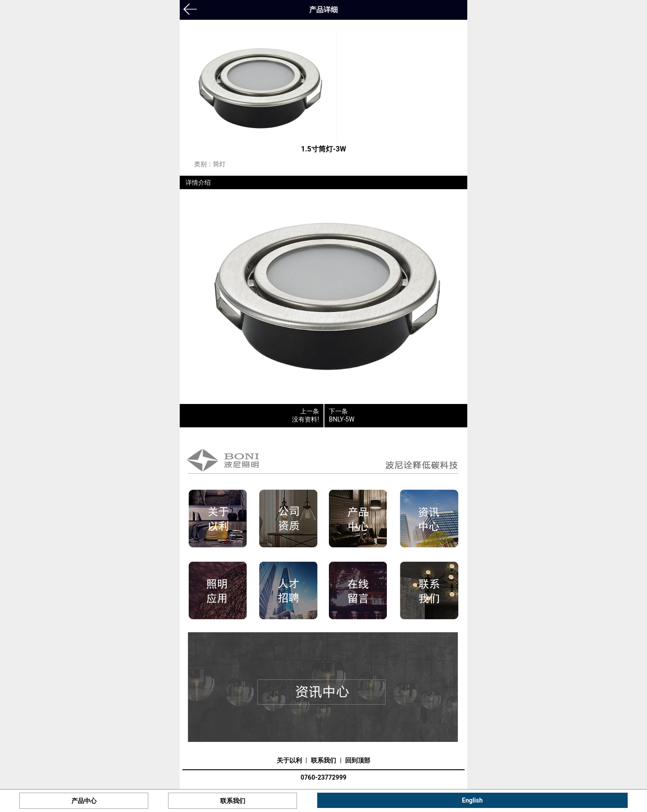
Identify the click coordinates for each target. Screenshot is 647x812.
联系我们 (323, 760)
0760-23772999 (323, 777)
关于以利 (289, 760)
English (472, 800)
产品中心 (84, 801)
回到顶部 (358, 760)
